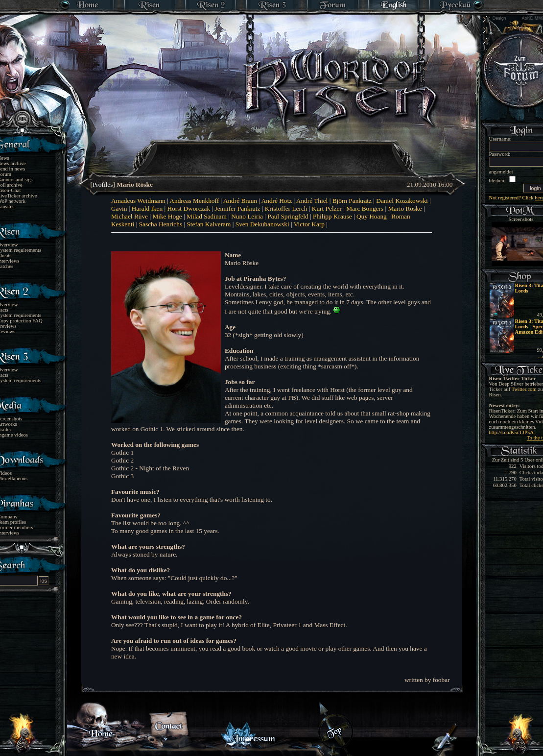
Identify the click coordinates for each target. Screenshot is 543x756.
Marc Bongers (365, 208)
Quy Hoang (372, 216)
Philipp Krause (332, 216)
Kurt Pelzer (327, 208)
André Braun (240, 201)
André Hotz (277, 201)
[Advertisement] (272, 152)
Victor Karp (309, 224)
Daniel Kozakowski (402, 201)
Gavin (119, 208)
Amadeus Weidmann (138, 201)
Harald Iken (147, 208)
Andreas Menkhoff (194, 201)
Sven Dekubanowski (262, 224)
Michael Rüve (130, 216)
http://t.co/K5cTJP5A (511, 432)
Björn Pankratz (352, 201)
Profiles (103, 184)
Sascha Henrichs (161, 224)
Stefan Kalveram (209, 224)
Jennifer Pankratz (238, 208)
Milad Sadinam (207, 216)
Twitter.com (524, 389)
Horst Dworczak (189, 208)
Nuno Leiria (247, 216)
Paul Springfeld (288, 216)
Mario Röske (405, 208)
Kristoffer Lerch (286, 208)
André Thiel (312, 201)
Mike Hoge (167, 216)
